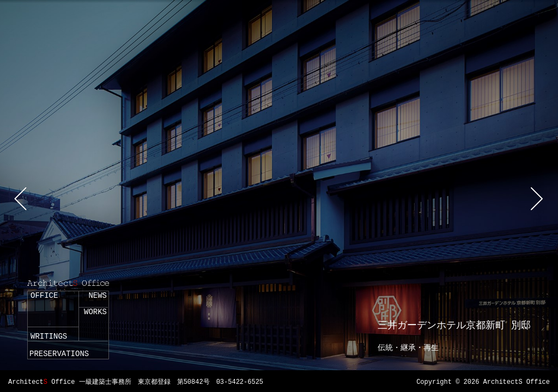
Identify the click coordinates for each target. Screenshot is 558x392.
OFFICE (44, 296)
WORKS (95, 312)
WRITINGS (49, 336)
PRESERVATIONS (59, 354)
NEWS (98, 296)
